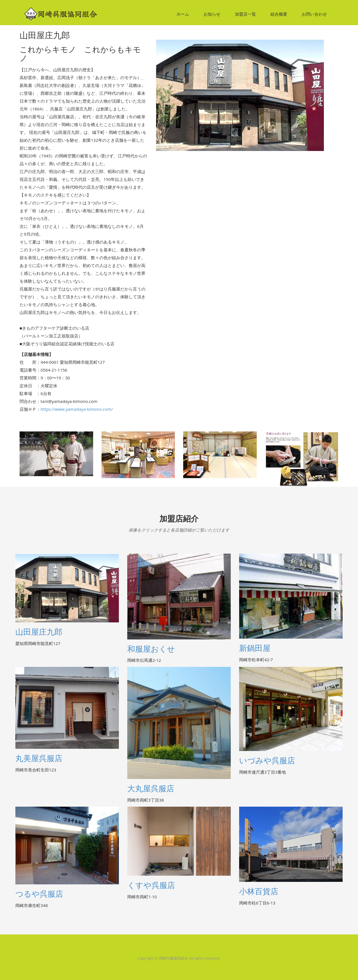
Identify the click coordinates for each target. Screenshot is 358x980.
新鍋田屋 (255, 648)
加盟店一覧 (245, 14)
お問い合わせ (314, 14)
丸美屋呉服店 (39, 758)
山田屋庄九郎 (39, 632)
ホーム (183, 14)
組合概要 (279, 14)
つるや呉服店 (39, 894)
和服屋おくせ (151, 649)
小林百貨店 (259, 892)
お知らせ (212, 14)
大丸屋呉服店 (151, 789)
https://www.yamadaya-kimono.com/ (77, 409)
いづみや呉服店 (267, 761)
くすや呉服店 (151, 885)
